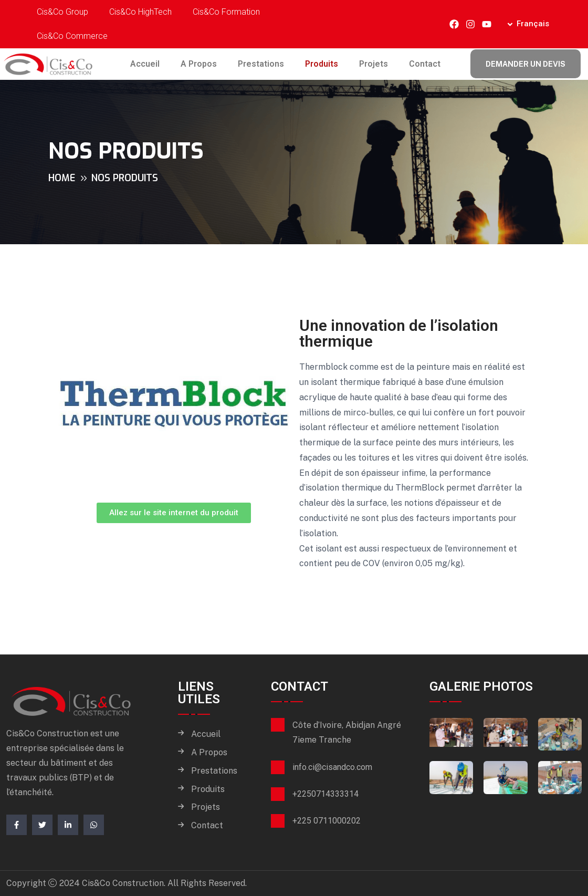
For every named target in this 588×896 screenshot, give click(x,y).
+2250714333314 (325, 794)
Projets (374, 64)
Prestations (261, 64)
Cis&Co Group (62, 12)
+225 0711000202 (327, 821)
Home (62, 178)
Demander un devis (526, 64)
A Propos (199, 64)
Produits (322, 64)
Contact (425, 64)
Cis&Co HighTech (140, 12)
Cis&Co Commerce (72, 36)
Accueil (145, 64)
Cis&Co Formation (226, 12)
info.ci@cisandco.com (332, 767)
